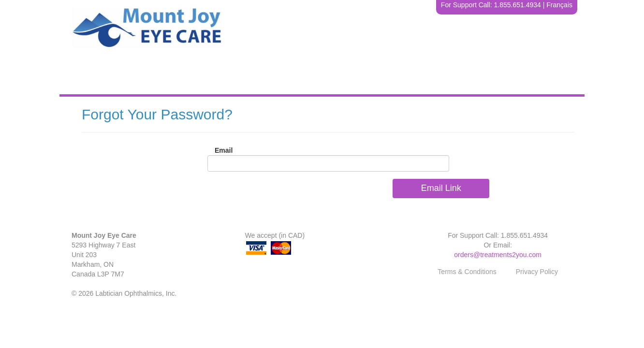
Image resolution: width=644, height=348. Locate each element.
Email (224, 150)
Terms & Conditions (467, 272)
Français (559, 5)
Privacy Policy (537, 272)
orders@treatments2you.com (498, 255)
